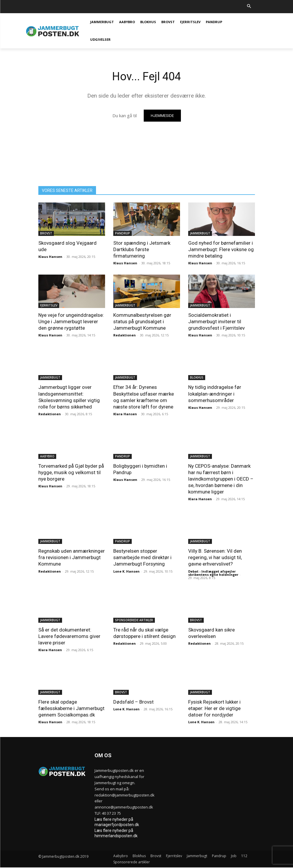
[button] (249, 7)
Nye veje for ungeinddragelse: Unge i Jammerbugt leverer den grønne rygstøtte (71, 321)
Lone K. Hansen (126, 571)
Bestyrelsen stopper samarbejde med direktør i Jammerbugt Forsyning (142, 557)
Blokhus (197, 377)
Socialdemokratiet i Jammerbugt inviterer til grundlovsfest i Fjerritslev (216, 321)
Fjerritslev (49, 305)
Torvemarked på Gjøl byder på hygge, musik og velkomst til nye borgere (71, 472)
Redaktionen (125, 335)
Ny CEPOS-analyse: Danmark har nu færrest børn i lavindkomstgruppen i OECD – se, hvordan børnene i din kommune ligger (221, 479)
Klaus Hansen (50, 257)
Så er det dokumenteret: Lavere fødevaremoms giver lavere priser (69, 636)
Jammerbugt (200, 233)
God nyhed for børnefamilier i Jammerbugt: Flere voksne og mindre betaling (221, 249)
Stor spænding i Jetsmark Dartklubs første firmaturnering (142, 249)
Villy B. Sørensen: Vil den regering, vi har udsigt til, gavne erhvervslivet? (215, 557)
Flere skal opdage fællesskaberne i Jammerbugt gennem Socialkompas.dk (71, 708)
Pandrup (122, 233)
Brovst (46, 233)
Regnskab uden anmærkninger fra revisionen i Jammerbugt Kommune (72, 557)
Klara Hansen (125, 414)
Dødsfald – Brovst (133, 702)
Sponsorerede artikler (134, 620)
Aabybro (47, 456)
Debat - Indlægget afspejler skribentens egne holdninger (213, 573)
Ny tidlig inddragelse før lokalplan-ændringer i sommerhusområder (215, 394)
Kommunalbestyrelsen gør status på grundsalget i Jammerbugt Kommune (142, 321)
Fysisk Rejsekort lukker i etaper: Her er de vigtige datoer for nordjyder (214, 708)
